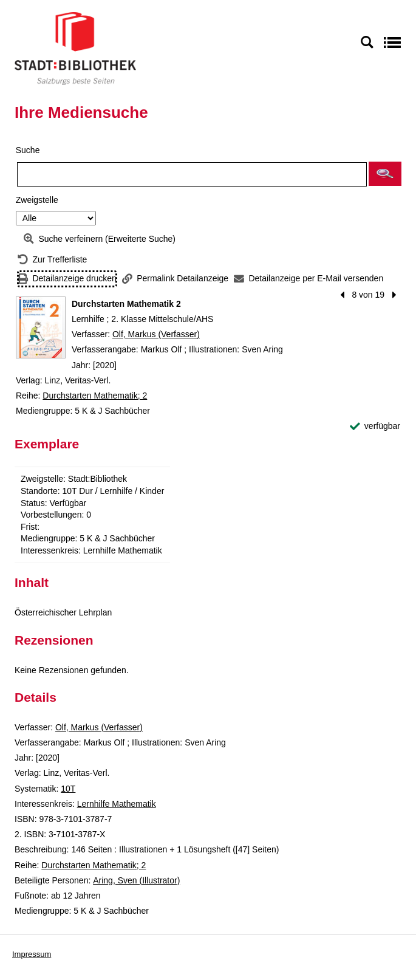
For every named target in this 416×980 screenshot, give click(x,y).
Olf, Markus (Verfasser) (156, 334)
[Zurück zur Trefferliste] (52, 260)
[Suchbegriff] (192, 174)
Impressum (32, 954)
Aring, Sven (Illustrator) (136, 880)
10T (68, 789)
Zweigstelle (37, 200)
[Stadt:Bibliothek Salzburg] (75, 48)
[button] (385, 174)
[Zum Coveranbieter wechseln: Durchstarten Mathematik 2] (41, 327)
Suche (28, 150)
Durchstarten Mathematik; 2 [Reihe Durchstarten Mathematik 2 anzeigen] (95, 396)
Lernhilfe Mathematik (117, 804)
